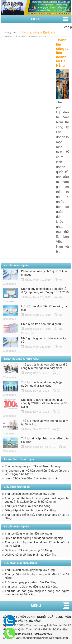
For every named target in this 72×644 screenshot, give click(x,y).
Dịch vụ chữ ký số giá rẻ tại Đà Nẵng (28, 550)
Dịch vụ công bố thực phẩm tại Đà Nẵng (31, 555)
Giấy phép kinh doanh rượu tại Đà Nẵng (30, 510)
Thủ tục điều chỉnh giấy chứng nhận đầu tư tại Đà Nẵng (37, 516)
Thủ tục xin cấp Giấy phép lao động (28, 506)
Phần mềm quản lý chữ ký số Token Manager (44, 273)
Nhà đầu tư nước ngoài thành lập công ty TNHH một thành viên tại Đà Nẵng (44, 403)
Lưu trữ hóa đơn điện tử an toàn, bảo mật (45, 308)
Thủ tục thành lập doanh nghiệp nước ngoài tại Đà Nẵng (41, 384)
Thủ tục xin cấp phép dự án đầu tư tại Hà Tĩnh (45, 440)
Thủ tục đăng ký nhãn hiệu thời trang (28, 533)
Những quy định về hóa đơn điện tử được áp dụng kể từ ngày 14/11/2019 (45, 290)
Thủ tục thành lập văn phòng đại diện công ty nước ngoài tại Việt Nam (45, 366)
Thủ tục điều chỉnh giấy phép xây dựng (30, 494)
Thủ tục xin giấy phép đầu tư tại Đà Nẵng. (31, 586)
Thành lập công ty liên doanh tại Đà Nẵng (62, 53)
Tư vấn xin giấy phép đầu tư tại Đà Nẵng (31, 582)
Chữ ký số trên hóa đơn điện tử (41, 324)
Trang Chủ (10, 32)
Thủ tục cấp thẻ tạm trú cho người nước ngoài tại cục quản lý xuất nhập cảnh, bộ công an (37, 500)
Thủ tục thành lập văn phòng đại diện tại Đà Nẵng (45, 422)
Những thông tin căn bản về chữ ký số (44, 340)
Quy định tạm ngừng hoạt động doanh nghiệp (34, 538)
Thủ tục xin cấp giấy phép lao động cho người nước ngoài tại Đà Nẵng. (37, 593)
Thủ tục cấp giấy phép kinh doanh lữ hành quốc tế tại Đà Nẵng (37, 544)
